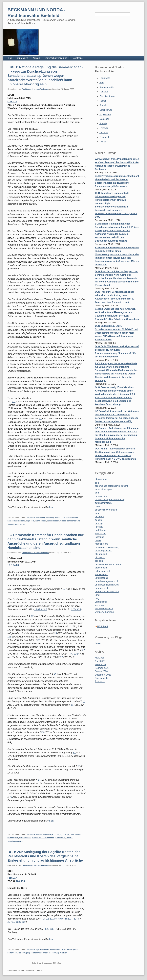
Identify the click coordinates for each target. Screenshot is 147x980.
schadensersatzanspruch (18, 524)
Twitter (103, 142)
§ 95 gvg (58, 834)
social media (101, 574)
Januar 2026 (101, 671)
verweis (69, 838)
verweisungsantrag (15, 841)
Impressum (22, 58)
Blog (10, 58)
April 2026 (100, 661)
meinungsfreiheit (103, 551)
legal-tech (30, 521)
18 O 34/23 (13, 565)
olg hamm (100, 557)
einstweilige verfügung (106, 510)
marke (98, 540)
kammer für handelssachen (43, 838)
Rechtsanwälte (107, 87)
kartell (63, 517)
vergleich (63, 953)
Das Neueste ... (103, 678)
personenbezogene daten (108, 564)
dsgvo (98, 506)
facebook (100, 517)
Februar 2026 (102, 668)
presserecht (101, 568)
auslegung (40, 517)
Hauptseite (77, 58)
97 (64, 589)
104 (18, 881)
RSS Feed (103, 626)
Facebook (104, 137)
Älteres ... (100, 682)
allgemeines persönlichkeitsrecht (111, 486)
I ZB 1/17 (12, 878)
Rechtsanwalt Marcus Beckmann (35, 89)
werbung (99, 605)
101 (14, 402)
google (98, 520)
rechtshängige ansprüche (41, 953)
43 (55, 674)
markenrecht (101, 544)
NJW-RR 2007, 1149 (68, 919)
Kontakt (36, 58)
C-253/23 (12, 102)
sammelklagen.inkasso (57, 521)
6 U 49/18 (76, 609)
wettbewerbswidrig (104, 612)
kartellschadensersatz (16, 521)
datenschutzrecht (104, 503)
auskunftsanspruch (104, 489)
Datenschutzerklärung (56, 58)
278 (23, 881)
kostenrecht (12, 953)
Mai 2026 (100, 658)
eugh (57, 517)
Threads (104, 128)
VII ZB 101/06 (50, 919)
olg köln (99, 561)
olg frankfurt (101, 554)
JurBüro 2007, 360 (17, 922)
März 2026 (100, 665)
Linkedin (104, 133)
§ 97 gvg (67, 834)
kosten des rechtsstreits (50, 949)
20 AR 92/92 (40, 609)
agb (97, 482)
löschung (99, 537)
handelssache (25, 838)
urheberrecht (101, 588)
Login (98, 643)
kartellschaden (72, 517)
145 (9, 637)
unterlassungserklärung (107, 585)
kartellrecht (100, 534)
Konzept (104, 92)
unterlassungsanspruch (107, 581)
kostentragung (24, 953)
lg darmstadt (60, 838)
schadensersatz (73, 521)
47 (40, 419)
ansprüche (31, 517)
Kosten (103, 101)
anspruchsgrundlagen (45, 834)
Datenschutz (106, 110)
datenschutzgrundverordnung (110, 500)
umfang (56, 953)
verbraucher (101, 602)
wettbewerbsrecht (104, 609)
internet (99, 527)
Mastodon (104, 119)
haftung (99, 523)
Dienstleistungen (108, 96)
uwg (97, 598)
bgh (38, 949)
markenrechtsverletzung (107, 547)
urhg (97, 595)
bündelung (50, 517)
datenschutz (101, 496)
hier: (51, 507)
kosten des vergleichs (70, 949)
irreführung (100, 530)
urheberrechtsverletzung (107, 592)
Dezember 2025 (103, 675)
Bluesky (103, 123)
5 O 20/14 (74, 654)
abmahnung (101, 479)
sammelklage (41, 521)
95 (55, 633)
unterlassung (101, 578)
